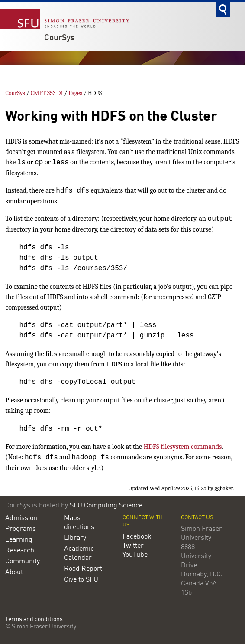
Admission (21, 518)
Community (23, 562)
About (14, 572)
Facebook (137, 537)
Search (223, 10)
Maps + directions (79, 523)
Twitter (133, 546)
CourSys (59, 38)
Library (75, 538)
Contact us (197, 518)
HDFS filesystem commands (183, 447)
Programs (21, 529)
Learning (19, 540)
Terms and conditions (34, 619)
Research (20, 551)
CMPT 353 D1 (47, 93)
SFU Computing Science (106, 506)
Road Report (83, 569)
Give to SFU (81, 580)
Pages (75, 93)
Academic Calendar (79, 554)
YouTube (135, 555)
